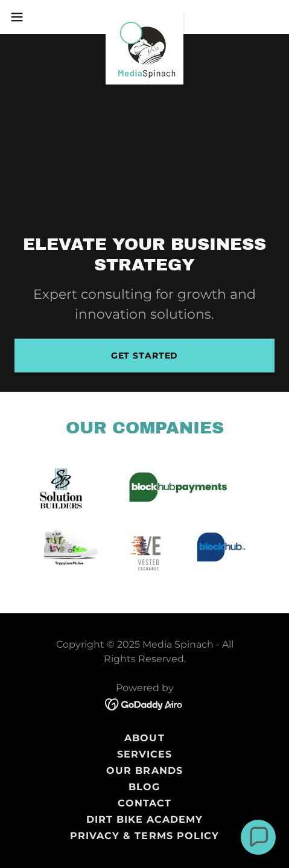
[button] (26, 17)
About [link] (144, 738)
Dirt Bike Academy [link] (144, 819)
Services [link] (144, 754)
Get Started (145, 356)
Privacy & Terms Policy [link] (144, 836)
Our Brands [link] (144, 771)
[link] (144, 17)
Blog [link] (144, 787)
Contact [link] (144, 803)
